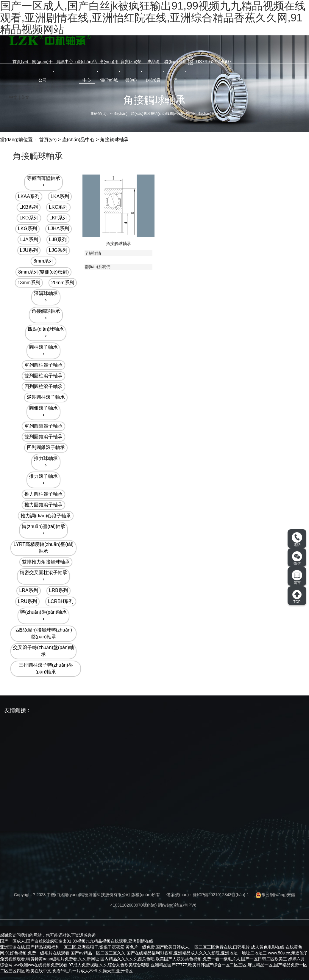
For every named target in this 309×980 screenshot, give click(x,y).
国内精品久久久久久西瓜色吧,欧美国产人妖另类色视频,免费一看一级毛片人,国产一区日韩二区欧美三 (194, 959)
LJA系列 (29, 239)
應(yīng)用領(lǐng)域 (109, 71)
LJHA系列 (58, 228)
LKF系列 (58, 218)
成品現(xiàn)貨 (153, 71)
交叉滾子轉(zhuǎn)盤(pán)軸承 (43, 651)
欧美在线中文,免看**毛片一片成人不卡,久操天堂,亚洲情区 (80, 971)
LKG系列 (27, 228)
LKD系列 (29, 218)
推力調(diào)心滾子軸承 (46, 516)
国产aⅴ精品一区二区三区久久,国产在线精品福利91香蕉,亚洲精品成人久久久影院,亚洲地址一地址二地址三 (169, 953)
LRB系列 (58, 590)
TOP (297, 597)
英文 (25, 97)
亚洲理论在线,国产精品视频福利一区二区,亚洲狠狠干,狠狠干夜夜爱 (62, 947)
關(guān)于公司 (42, 71)
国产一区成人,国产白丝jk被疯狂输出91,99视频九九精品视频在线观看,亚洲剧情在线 (77, 941)
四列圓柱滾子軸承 (43, 386)
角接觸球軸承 (114, 140)
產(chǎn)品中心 (87, 71)
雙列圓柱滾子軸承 (43, 376)
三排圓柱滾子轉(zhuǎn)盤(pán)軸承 (46, 668)
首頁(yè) (20, 62)
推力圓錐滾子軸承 (43, 505)
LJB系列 (58, 239)
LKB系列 (29, 207)
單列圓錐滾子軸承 (43, 426)
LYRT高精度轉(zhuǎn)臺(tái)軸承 (44, 548)
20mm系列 (63, 283)
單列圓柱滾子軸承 (43, 365)
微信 (297, 558)
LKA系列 (60, 196)
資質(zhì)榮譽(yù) (131, 71)
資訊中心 (65, 62)
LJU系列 (29, 250)
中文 (13, 97)
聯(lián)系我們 (175, 71)
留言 (297, 577)
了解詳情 (93, 253)
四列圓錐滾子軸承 (46, 447)
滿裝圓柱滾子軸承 (46, 397)
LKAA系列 (29, 196)
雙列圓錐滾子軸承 (43, 437)
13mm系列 (29, 283)
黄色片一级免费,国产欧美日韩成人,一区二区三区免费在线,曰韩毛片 (188, 947)
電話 (297, 540)
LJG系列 (58, 250)
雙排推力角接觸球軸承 (46, 562)
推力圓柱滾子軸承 (43, 494)
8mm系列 (43, 261)
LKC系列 (58, 207)
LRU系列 (27, 601)
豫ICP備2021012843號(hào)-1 (221, 895)
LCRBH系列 (61, 601)
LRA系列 (29, 590)
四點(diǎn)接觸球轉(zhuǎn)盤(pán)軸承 (44, 633)
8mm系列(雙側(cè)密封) (43, 272)
